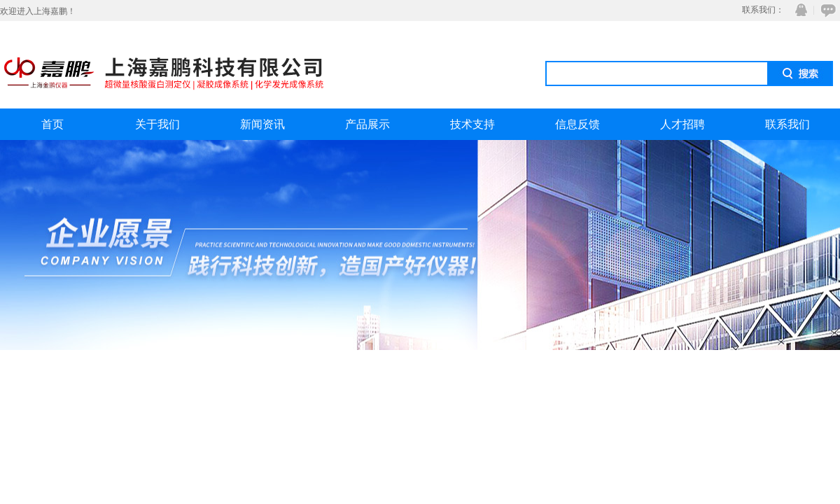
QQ (798, 10)
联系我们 (787, 124)
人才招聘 (682, 124)
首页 (52, 124)
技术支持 (472, 124)
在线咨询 (826, 10)
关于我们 (157, 124)
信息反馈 (577, 124)
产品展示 (367, 124)
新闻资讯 (262, 124)
